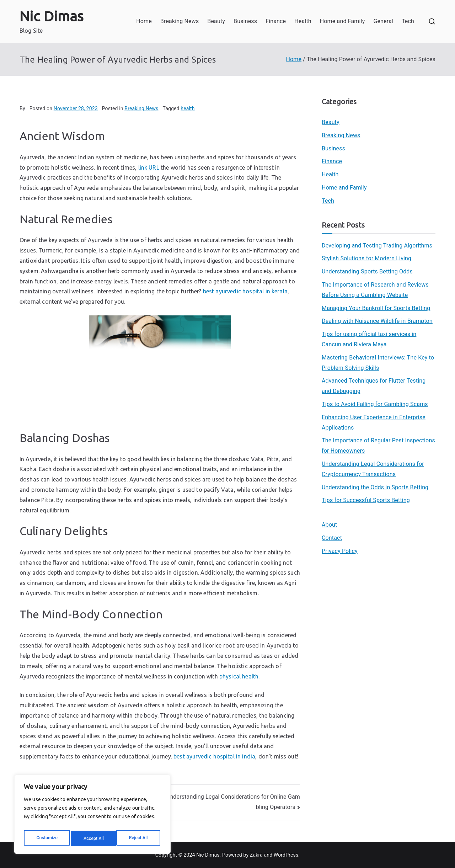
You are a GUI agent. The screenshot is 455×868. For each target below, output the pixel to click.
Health (303, 21)
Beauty (216, 21)
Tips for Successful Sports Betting (366, 500)
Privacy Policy (340, 551)
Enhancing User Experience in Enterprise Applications (374, 422)
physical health (239, 676)
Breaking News (180, 21)
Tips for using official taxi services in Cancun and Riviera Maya (369, 339)
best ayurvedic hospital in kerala (245, 291)
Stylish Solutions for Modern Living (366, 258)
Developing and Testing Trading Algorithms (377, 246)
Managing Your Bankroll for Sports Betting (376, 308)
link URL (149, 167)
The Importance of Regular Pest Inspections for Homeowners (378, 446)
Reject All (93, 838)
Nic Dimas (52, 16)
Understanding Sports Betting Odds (367, 271)
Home (144, 21)
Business (245, 21)
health (188, 108)
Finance (276, 21)
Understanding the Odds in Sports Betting (375, 487)
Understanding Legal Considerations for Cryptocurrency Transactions (373, 469)
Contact (332, 538)
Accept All (139, 838)
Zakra (256, 855)
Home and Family (342, 21)
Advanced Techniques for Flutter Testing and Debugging (374, 386)
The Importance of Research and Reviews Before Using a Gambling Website (375, 290)
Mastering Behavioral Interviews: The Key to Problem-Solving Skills (378, 363)
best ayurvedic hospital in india (214, 756)
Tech (408, 21)
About (329, 525)
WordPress (286, 855)
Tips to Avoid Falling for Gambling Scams (375, 404)
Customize (46, 838)
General (383, 21)
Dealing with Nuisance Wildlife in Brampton (377, 321)
